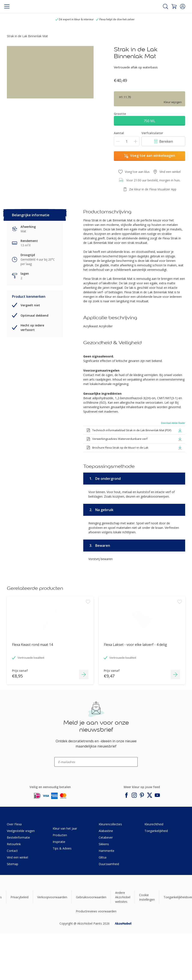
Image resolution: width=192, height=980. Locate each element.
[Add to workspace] (88, 626)
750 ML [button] (150, 121)
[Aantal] (127, 141)
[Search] (165, 6)
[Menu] (7, 6)
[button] (183, 6)
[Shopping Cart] (174, 6)
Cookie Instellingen (147, 897)
